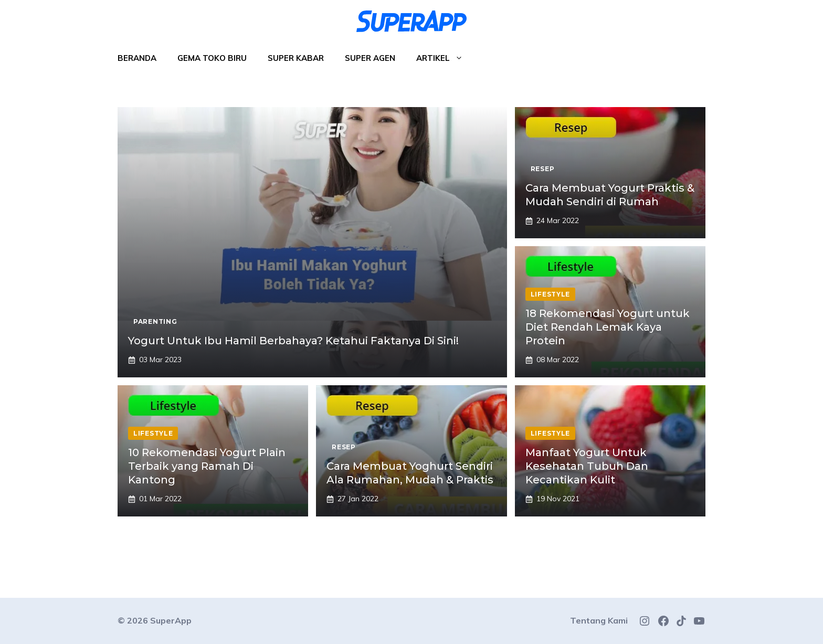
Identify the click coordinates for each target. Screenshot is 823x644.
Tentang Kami (599, 620)
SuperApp (171, 620)
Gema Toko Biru (212, 58)
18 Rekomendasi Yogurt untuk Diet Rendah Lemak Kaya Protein (608, 327)
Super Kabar (296, 58)
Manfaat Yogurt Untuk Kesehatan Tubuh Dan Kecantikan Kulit (587, 466)
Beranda (137, 58)
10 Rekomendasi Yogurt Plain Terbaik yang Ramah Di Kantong (207, 466)
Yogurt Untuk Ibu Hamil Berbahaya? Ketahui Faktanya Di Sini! (293, 341)
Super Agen (370, 58)
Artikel (445, 58)
